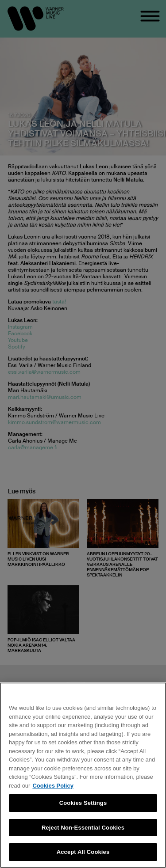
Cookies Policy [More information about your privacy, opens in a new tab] (53, 786)
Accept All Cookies (83, 852)
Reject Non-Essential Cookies (83, 828)
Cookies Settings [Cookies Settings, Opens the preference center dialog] (83, 803)
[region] (83, 775)
